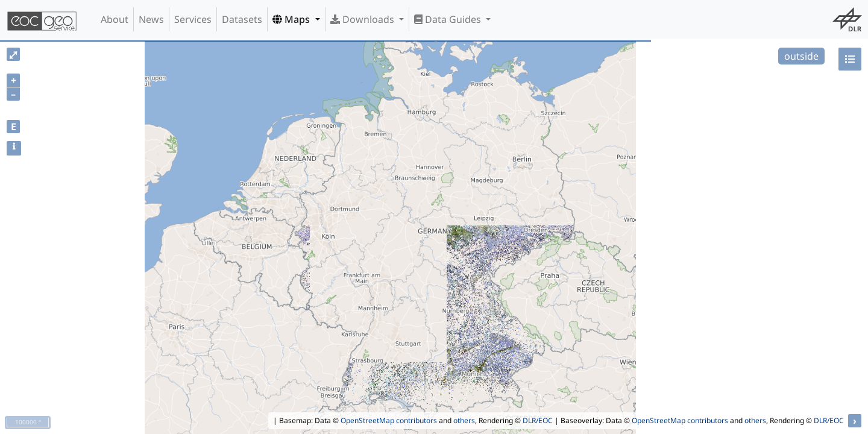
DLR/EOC (538, 420)
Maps (292, 19)
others (464, 420)
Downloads (363, 19)
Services (193, 19)
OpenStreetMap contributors (389, 420)
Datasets (242, 19)
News (151, 19)
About (115, 19)
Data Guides (449, 19)
